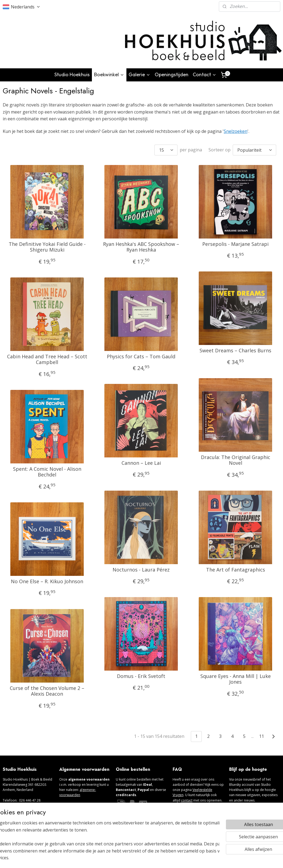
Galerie (139, 74)
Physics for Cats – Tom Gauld (141, 356)
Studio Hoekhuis (72, 74)
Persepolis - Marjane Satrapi (235, 244)
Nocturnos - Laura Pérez (141, 570)
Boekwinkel (109, 74)
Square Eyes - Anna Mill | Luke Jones (236, 679)
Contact (205, 74)
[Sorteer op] (254, 150)
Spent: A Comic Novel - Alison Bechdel (47, 472)
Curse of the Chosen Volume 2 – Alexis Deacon (47, 691)
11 (262, 736)
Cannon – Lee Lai (141, 463)
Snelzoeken (236, 131)
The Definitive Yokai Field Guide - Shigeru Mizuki (47, 247)
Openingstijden (172, 74)
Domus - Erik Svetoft (141, 676)
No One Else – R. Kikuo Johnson (47, 581)
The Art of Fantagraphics (236, 570)
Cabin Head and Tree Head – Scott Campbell (47, 359)
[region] (106, 844)
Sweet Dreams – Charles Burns (235, 350)
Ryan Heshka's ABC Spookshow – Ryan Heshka (141, 247)
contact (187, 800)
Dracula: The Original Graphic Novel (236, 460)
